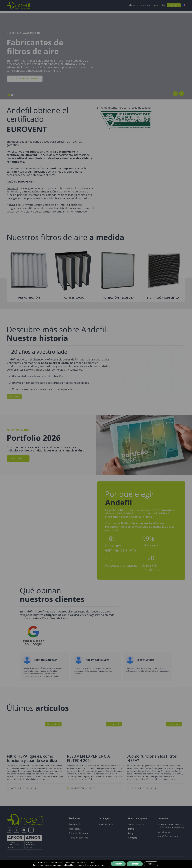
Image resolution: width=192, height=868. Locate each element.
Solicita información (25, 76)
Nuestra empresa (148, 5)
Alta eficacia (75, 822)
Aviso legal (39, 858)
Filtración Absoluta (78, 827)
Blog (163, 5)
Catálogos (174, 5)
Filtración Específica (79, 831)
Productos (131, 5)
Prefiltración (75, 818)
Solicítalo (18, 453)
